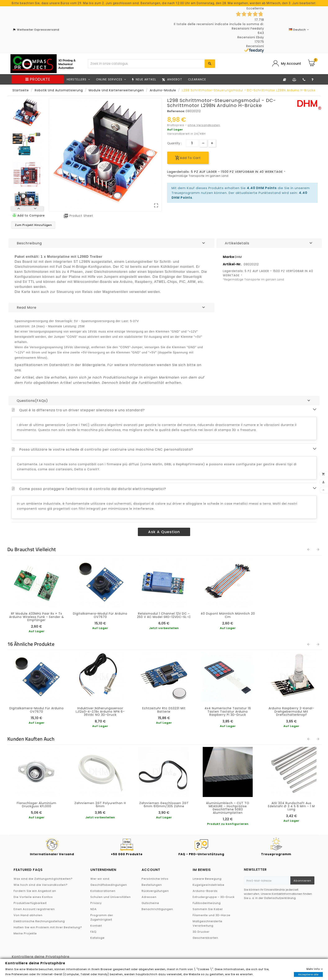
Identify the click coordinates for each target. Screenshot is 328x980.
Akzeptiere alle (308, 974)
